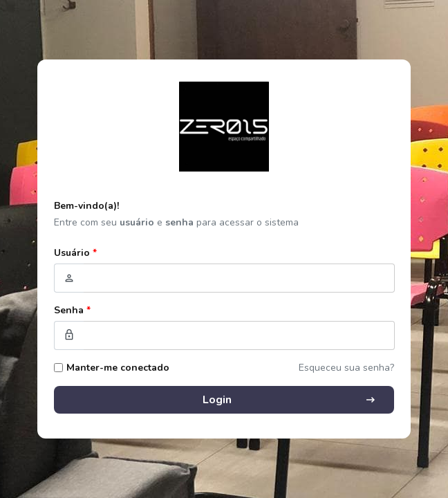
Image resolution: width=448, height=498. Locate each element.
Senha (72, 310)
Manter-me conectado (118, 368)
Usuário (75, 253)
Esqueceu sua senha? (346, 368)
